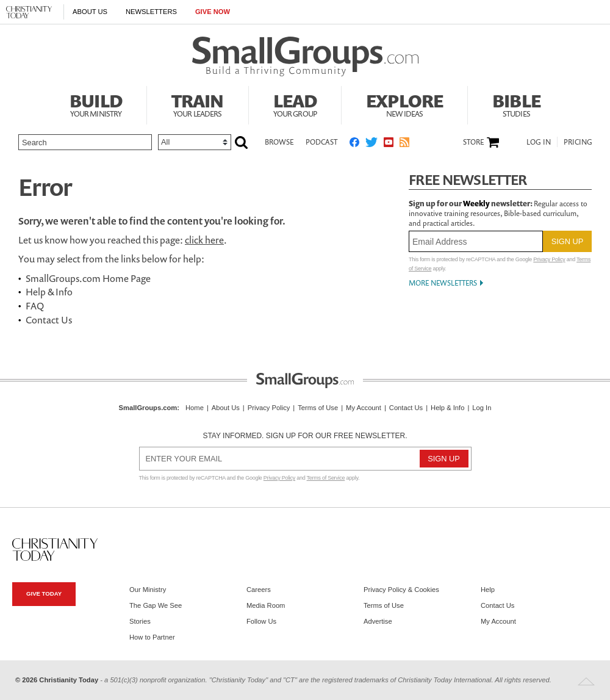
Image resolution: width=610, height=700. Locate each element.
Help (488, 590)
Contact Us (49, 320)
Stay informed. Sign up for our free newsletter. (305, 436)
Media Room (266, 605)
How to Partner (152, 637)
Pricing (578, 142)
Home (195, 408)
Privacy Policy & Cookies (401, 590)
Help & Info (49, 292)
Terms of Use (318, 408)
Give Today (44, 594)
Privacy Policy (549, 259)
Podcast (321, 142)
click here (204, 240)
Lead (295, 104)
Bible (516, 104)
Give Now (213, 12)
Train (198, 104)
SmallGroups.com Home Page (88, 278)
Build (96, 104)
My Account (364, 408)
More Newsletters (443, 283)
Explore (404, 104)
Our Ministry (148, 590)
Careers (259, 590)
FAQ (35, 306)
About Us (90, 12)
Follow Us (261, 621)
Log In (539, 142)
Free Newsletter (468, 180)
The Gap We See (156, 605)
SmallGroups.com (148, 408)
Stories (140, 621)
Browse (279, 142)
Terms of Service (326, 478)
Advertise (378, 621)
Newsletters (151, 12)
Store (473, 142)
